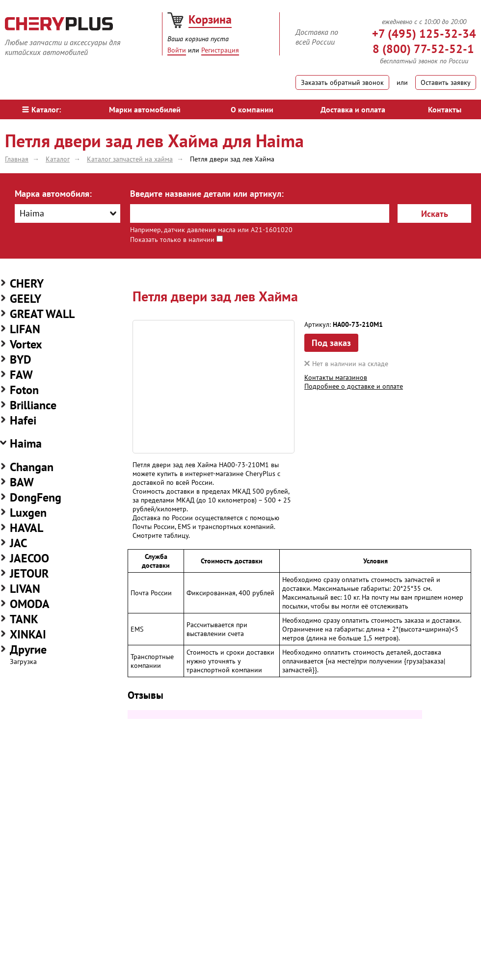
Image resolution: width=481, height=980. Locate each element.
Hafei (23, 420)
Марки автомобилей (145, 109)
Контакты (445, 109)
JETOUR (29, 573)
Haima (26, 443)
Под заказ (331, 343)
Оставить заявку (446, 82)
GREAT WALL (42, 314)
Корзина (210, 19)
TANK (24, 619)
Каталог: (41, 109)
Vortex (26, 344)
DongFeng (36, 497)
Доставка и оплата (353, 109)
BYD (21, 359)
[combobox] (67, 213)
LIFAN (25, 329)
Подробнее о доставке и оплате (354, 386)
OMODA (30, 604)
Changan (32, 467)
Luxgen (28, 513)
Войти (177, 50)
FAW (21, 375)
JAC (18, 543)
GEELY (26, 299)
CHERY (27, 283)
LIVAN (25, 589)
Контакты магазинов (336, 377)
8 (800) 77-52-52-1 (423, 49)
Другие (28, 649)
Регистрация (220, 50)
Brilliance (33, 405)
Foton (24, 390)
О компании (252, 109)
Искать (435, 214)
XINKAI (28, 634)
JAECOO (29, 558)
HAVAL (27, 528)
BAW (22, 482)
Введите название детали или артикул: (207, 194)
